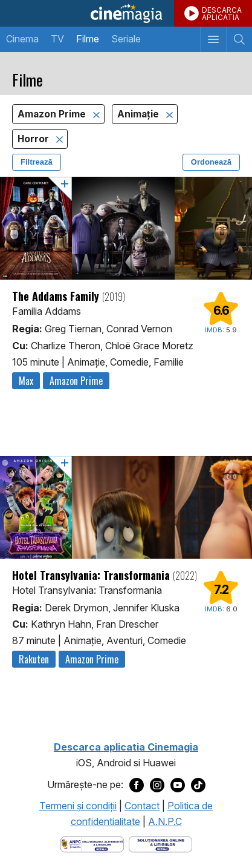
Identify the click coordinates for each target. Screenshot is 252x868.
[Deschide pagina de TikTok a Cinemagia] (198, 784)
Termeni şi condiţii (78, 806)
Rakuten (34, 659)
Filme (88, 39)
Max (26, 381)
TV (57, 39)
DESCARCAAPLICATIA (222, 14)
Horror (34, 139)
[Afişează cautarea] (239, 39)
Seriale (126, 39)
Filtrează (37, 162)
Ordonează (211, 162)
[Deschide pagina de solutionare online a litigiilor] (160, 844)
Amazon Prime (53, 114)
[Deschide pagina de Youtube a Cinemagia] (178, 784)
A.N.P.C (165, 821)
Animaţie (139, 114)
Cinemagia (126, 13)
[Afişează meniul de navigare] (213, 39)
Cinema (22, 39)
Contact (142, 806)
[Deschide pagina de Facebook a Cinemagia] (137, 784)
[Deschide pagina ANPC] (92, 844)
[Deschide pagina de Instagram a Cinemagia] (157, 784)
